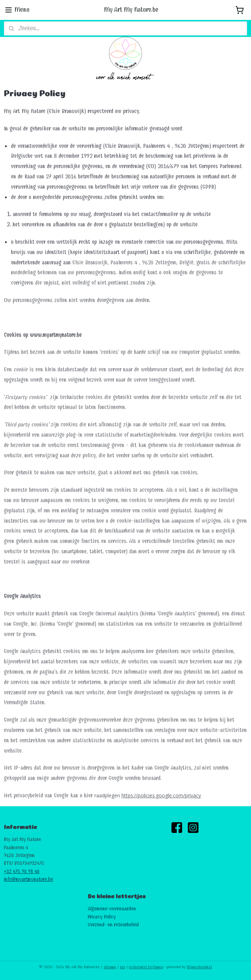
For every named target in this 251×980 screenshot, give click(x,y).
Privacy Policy (102, 917)
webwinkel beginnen (146, 967)
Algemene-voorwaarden (112, 909)
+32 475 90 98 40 (22, 871)
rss (122, 967)
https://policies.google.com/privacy (161, 795)
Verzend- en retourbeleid (113, 925)
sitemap (110, 967)
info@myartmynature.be (29, 879)
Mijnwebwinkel (199, 967)
